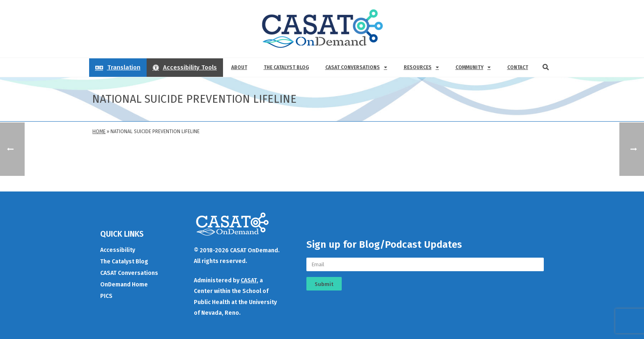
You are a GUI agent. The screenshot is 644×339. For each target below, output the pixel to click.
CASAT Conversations (356, 67)
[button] (546, 67)
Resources (421, 67)
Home (99, 131)
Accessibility (118, 250)
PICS (106, 296)
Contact (518, 67)
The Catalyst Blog (286, 67)
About (239, 67)
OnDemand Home (124, 285)
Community (473, 67)
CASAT (249, 280)
